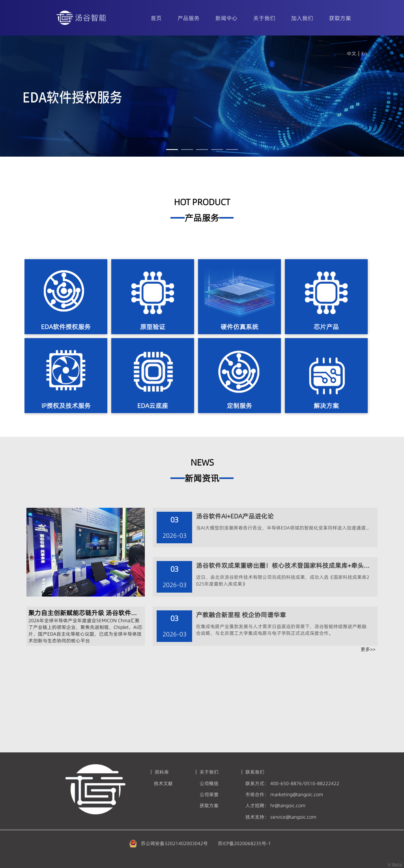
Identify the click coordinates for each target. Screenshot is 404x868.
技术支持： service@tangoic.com (281, 817)
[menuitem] (156, 18)
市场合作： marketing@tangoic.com (284, 794)
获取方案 (209, 805)
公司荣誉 (209, 794)
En (363, 53)
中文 (352, 53)
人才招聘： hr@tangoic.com (275, 805)
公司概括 (209, 783)
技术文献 (163, 783)
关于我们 (209, 772)
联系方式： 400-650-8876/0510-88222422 (292, 783)
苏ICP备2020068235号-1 (244, 843)
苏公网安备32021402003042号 (174, 843)
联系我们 (255, 772)
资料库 (161, 772)
